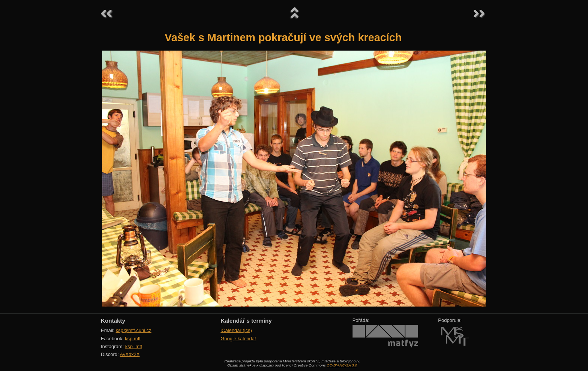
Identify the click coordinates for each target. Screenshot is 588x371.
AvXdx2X (130, 354)
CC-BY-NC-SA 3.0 (342, 365)
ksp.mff (133, 339)
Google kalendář (238, 339)
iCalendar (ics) (236, 330)
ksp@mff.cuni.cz (134, 330)
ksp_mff (134, 346)
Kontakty (113, 321)
